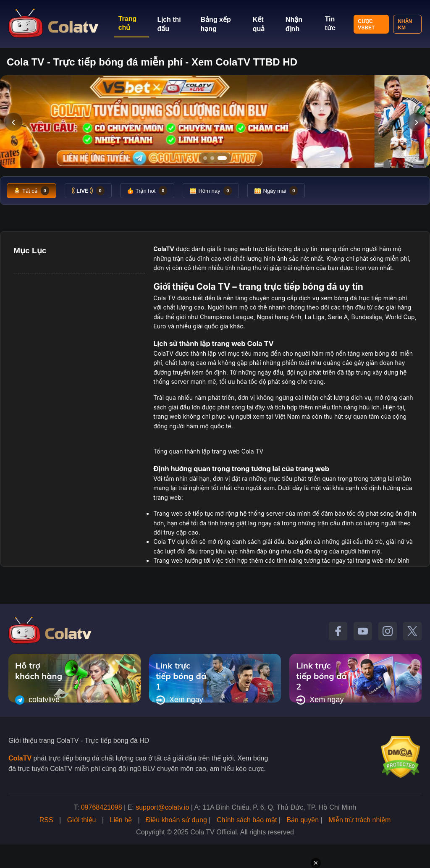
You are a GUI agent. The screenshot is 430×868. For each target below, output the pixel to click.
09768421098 (102, 807)
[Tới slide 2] (212, 158)
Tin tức (330, 24)
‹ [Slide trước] (13, 122)
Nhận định (294, 24)
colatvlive (37, 700)
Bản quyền (303, 820)
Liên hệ (121, 820)
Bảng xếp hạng (216, 24)
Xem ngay (180, 700)
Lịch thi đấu (169, 24)
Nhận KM (405, 25)
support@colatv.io (162, 807)
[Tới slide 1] (205, 158)
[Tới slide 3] (222, 158)
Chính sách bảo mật (247, 820)
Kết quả (259, 24)
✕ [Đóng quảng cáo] (316, 863)
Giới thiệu (82, 820)
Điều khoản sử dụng (176, 820)
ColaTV (20, 758)
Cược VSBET (366, 25)
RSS (46, 820)
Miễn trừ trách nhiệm (359, 820)
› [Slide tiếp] (416, 122)
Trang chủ (128, 23)
